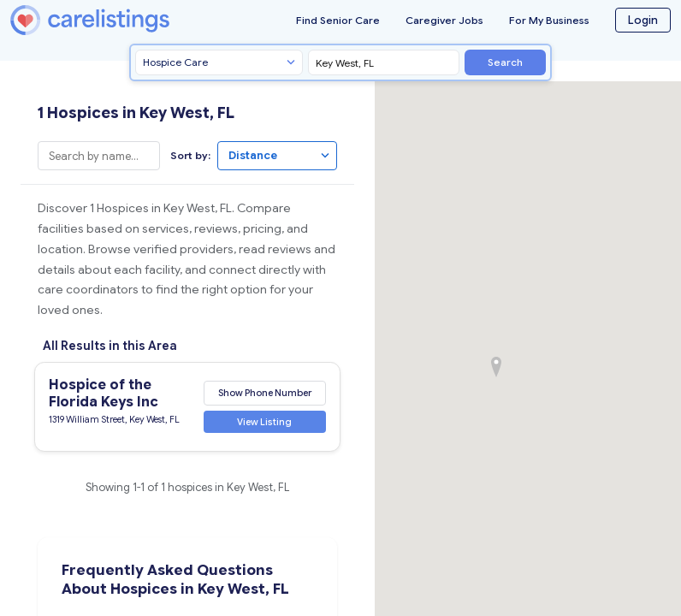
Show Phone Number (265, 393)
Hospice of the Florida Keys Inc (104, 394)
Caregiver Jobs (444, 20)
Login (643, 20)
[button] (496, 367)
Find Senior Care (338, 20)
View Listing (264, 422)
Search (505, 62)
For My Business (549, 20)
